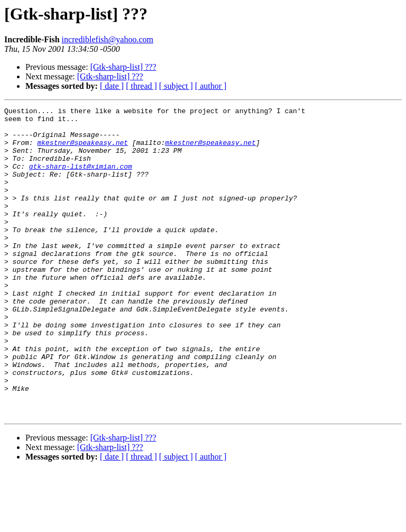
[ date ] (112, 86)
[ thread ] (141, 86)
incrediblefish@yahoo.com (108, 39)
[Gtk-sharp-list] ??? (123, 67)
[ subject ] (176, 86)
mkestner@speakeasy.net (82, 150)
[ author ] (211, 86)
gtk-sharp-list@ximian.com (81, 179)
